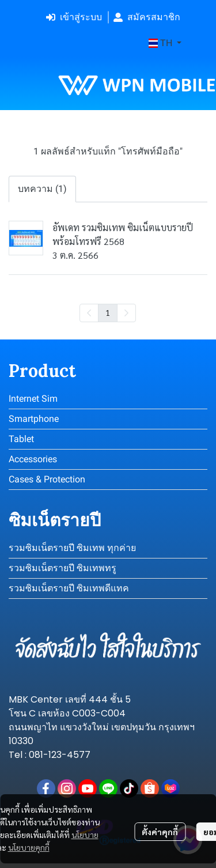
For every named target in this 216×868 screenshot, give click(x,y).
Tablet (21, 439)
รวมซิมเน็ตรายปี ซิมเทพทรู (62, 568)
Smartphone (34, 419)
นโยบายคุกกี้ (29, 847)
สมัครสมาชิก (147, 17)
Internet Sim (33, 399)
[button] (165, 43)
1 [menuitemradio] (108, 312)
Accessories (33, 459)
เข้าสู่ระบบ (74, 17)
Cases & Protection (47, 479)
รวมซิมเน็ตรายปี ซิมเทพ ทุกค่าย (72, 548)
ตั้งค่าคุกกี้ (160, 832)
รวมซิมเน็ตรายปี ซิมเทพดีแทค (69, 588)
